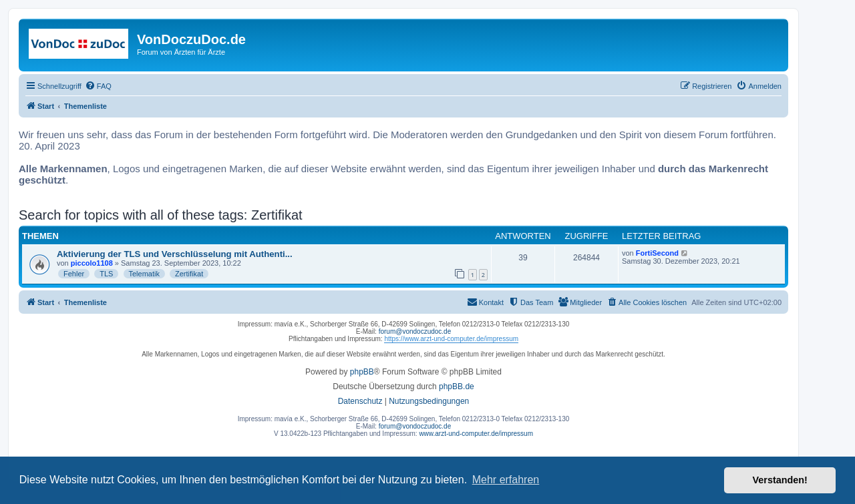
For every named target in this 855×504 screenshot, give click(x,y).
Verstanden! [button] (780, 480)
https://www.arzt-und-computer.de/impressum (451, 339)
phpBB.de (457, 387)
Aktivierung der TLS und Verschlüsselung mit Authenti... (175, 254)
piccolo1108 (92, 263)
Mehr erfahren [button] (506, 480)
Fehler (74, 274)
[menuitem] (98, 86)
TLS (106, 274)
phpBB (362, 372)
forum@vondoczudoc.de (415, 331)
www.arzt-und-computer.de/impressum (476, 434)
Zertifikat (189, 274)
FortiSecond (657, 253)
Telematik (144, 274)
